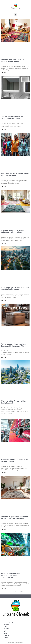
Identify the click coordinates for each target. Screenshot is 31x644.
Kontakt (6, 637)
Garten (6, 626)
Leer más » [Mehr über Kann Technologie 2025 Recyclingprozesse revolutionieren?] (4, 588)
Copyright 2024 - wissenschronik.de (16, 642)
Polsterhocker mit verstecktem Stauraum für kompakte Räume (14, 345)
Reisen (6, 632)
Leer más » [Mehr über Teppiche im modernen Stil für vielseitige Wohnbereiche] (4, 243)
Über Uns (7, 635)
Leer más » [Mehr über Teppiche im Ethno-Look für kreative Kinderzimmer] (4, 73)
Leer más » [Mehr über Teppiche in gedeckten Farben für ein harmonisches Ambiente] (4, 530)
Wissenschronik (9, 623)
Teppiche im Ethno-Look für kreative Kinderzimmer (12, 60)
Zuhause (7, 625)
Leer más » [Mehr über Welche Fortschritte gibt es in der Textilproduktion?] (4, 473)
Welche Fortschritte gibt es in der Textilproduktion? (15, 461)
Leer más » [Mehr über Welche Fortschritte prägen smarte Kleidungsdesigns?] (4, 186)
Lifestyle (6, 628)
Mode (6, 630)
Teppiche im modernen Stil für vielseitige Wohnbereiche (13, 231)
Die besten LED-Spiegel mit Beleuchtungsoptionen (12, 117)
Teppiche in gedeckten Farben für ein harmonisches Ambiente (15, 517)
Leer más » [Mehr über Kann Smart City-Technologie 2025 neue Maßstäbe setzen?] (4, 300)
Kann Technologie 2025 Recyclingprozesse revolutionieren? (10, 575)
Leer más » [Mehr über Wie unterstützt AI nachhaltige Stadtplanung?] (4, 416)
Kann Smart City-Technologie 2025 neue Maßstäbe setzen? (15, 288)
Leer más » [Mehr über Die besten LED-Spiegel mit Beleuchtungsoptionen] (4, 129)
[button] (15, 15)
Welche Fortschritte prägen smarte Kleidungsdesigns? (15, 174)
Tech (5, 634)
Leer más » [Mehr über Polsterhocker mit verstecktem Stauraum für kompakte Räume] (4, 357)
